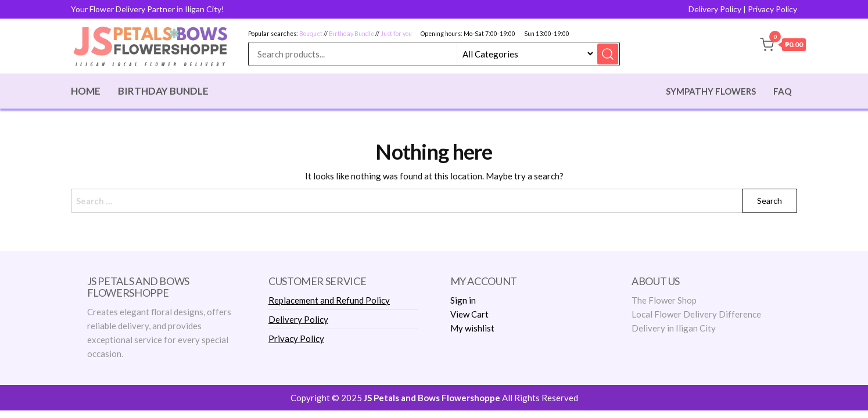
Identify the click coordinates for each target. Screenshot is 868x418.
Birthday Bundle (351, 34)
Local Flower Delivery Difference (696, 314)
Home (86, 91)
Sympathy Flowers (711, 91)
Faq (782, 91)
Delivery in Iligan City (674, 328)
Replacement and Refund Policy (329, 300)
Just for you (396, 34)
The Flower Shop (664, 300)
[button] (783, 46)
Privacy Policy (772, 9)
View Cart (469, 314)
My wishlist (472, 328)
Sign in (463, 300)
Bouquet (311, 34)
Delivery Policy (715, 9)
